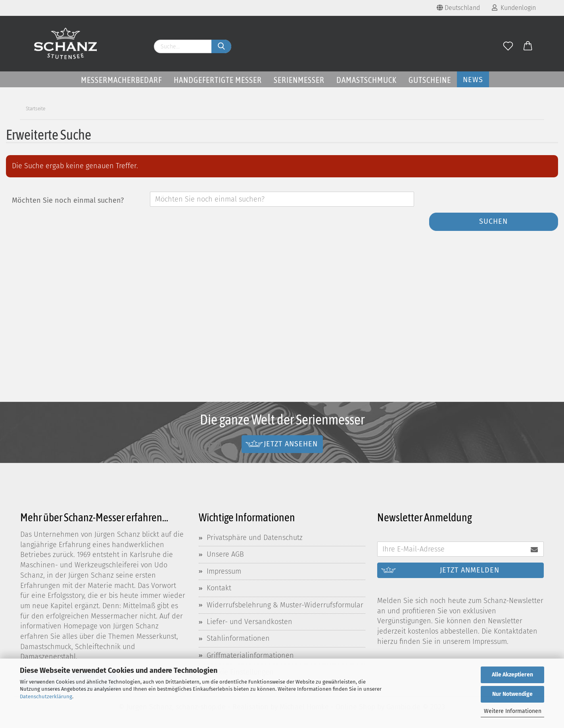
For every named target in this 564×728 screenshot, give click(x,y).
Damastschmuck (366, 80)
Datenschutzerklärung (46, 696)
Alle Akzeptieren (512, 675)
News (473, 80)
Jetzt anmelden (470, 570)
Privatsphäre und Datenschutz (255, 538)
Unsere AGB (225, 554)
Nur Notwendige (512, 694)
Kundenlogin (514, 8)
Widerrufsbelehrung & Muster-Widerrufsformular (285, 605)
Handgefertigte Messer (218, 80)
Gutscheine (430, 80)
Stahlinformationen (238, 638)
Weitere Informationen (513, 711)
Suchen (493, 221)
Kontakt (219, 588)
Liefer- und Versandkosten (249, 622)
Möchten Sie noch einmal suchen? (68, 200)
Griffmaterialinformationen (250, 655)
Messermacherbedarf (121, 80)
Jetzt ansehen (291, 444)
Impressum (224, 571)
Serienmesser (299, 80)
